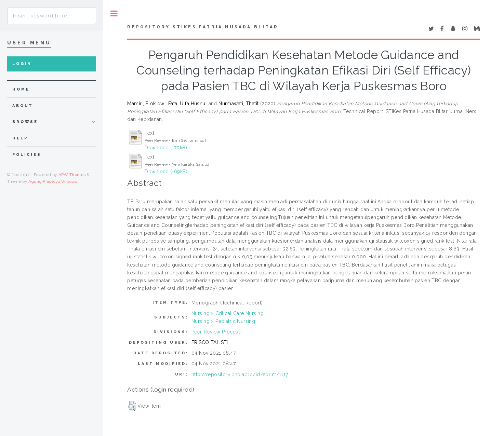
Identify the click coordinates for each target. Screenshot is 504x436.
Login (22, 64)
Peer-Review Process (216, 332)
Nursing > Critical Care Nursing (228, 313)
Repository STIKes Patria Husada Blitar (203, 27)
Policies (27, 155)
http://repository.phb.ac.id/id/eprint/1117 (240, 374)
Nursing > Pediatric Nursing (223, 321)
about (23, 106)
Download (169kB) (166, 172)
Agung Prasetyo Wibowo (53, 181)
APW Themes (72, 175)
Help (20, 138)
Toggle (114, 13)
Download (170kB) (166, 148)
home (21, 89)
